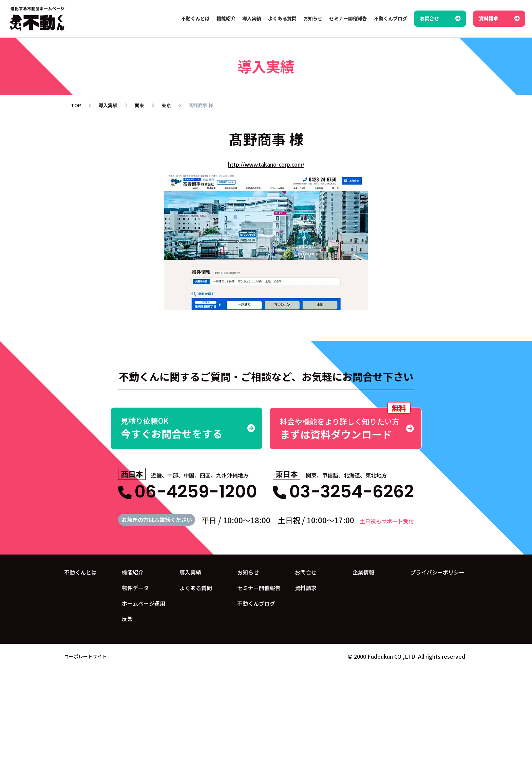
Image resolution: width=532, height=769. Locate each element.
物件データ (135, 587)
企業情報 (363, 572)
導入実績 (190, 572)
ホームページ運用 (144, 603)
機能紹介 (133, 572)
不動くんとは (80, 572)
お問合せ (306, 572)
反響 (127, 619)
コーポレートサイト (85, 656)
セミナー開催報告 (259, 587)
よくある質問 (196, 587)
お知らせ (248, 572)
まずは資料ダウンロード (346, 424)
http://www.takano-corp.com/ (266, 164)
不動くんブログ (256, 603)
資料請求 (306, 587)
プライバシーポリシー (437, 572)
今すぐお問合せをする (187, 428)
